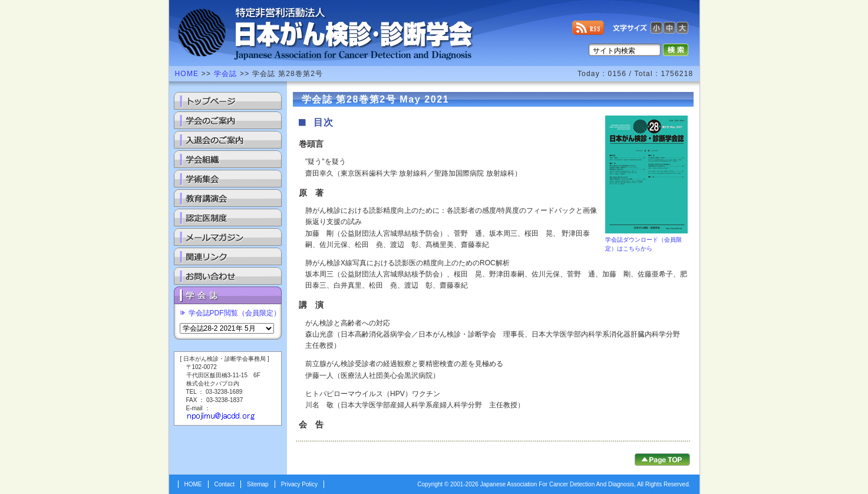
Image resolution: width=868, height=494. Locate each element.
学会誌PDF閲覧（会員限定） (235, 313)
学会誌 (226, 74)
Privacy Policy (299, 484)
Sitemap (258, 484)
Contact (225, 484)
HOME (187, 74)
